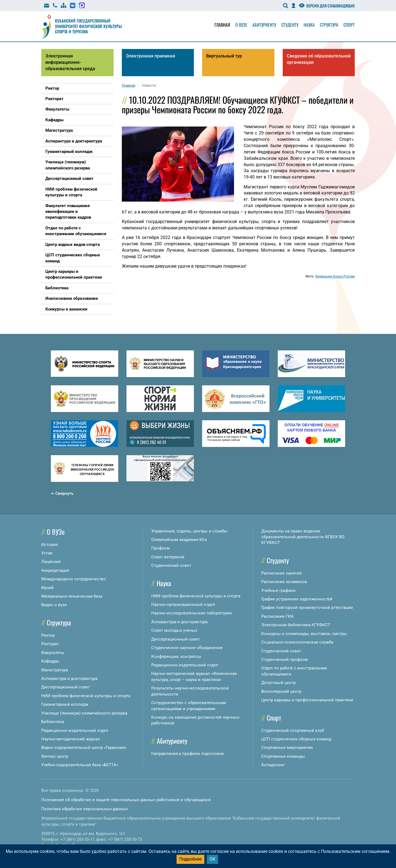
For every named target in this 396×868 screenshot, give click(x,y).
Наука (309, 25)
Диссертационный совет (66, 687)
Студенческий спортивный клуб (293, 730)
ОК (212, 859)
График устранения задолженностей (297, 599)
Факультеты (53, 653)
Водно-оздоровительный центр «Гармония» (84, 748)
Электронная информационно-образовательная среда (70, 62)
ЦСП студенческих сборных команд (296, 739)
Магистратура (55, 670)
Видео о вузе (54, 605)
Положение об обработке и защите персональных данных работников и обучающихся (126, 800)
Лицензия (51, 562)
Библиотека (53, 722)
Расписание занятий (281, 573)
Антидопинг (273, 765)
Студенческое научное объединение (187, 648)
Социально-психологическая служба (297, 642)
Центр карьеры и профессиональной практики (307, 700)
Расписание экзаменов (284, 582)
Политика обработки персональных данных (84, 809)
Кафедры (50, 661)
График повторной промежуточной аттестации (307, 608)
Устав (47, 553)
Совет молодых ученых (174, 630)
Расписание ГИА (277, 616)
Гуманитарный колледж (65, 704)
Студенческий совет (171, 565)
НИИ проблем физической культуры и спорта (86, 696)
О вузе (241, 25)
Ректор (48, 635)
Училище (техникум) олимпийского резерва (84, 713)
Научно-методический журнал (71, 739)
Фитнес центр (55, 756)
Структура (329, 25)
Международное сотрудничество (74, 579)
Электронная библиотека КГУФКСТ (296, 625)
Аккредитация (55, 570)
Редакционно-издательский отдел (75, 730)
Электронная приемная (151, 56)
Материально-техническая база (72, 596)
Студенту (290, 25)
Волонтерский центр (281, 691)
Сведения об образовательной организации (319, 59)
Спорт (349, 25)
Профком (160, 548)
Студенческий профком (284, 660)
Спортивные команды (283, 756)
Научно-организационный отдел (183, 605)
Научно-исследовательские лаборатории (192, 613)
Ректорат (50, 644)
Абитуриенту (264, 25)
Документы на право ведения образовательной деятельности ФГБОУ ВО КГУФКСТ (303, 537)
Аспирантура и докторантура (69, 679)
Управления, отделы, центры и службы (189, 531)
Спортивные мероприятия (287, 748)
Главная (222, 25)
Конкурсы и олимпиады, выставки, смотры (304, 634)
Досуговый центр (278, 683)
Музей (47, 588)
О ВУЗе (56, 532)
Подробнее (190, 859)
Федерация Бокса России (335, 276)
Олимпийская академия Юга (179, 540)
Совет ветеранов (168, 557)
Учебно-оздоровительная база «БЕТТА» (80, 765)
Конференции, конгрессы (176, 657)
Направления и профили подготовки (188, 754)
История (50, 545)
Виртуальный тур (224, 56)
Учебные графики (278, 590)
